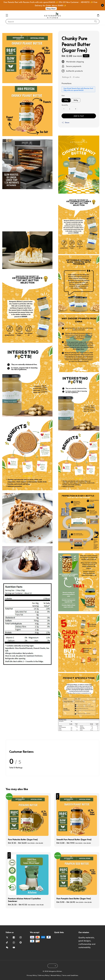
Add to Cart (79, 116)
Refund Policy (56, 975)
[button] (7, 15)
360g (76, 100)
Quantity (65, 105)
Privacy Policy (32, 975)
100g (66, 100)
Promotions (67, 83)
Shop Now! (51, 8)
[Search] (96, 21)
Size (63, 95)
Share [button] (65, 122)
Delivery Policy (44, 975)
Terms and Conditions (70, 975)
